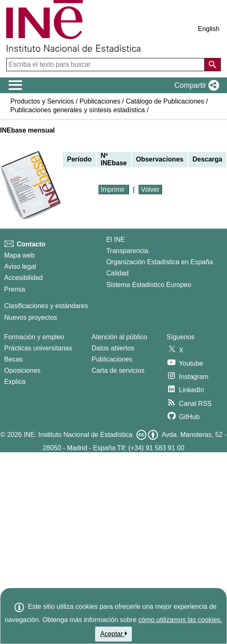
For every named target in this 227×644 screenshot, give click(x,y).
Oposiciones (22, 370)
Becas (13, 359)
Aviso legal (20, 267)
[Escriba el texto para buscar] (106, 65)
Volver (150, 189)
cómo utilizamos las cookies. (180, 620)
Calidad (117, 273)
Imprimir (114, 189)
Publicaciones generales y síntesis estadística (78, 110)
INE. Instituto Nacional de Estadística (78, 435)
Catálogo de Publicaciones (165, 101)
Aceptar (113, 634)
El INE (116, 240)
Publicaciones (100, 101)
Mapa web (19, 255)
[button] (195, 85)
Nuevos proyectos (31, 317)
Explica (15, 382)
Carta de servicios (118, 370)
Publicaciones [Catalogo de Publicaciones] (112, 359)
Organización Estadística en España (160, 262)
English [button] (209, 29)
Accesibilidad (23, 278)
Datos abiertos (113, 348)
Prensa (15, 289)
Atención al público (119, 337)
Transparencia (127, 251)
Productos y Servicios (42, 101)
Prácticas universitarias (38, 348)
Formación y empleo (34, 337)
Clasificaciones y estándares (46, 306)
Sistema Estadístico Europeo (149, 285)
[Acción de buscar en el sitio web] (213, 65)
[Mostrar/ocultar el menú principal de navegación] (16, 85)
